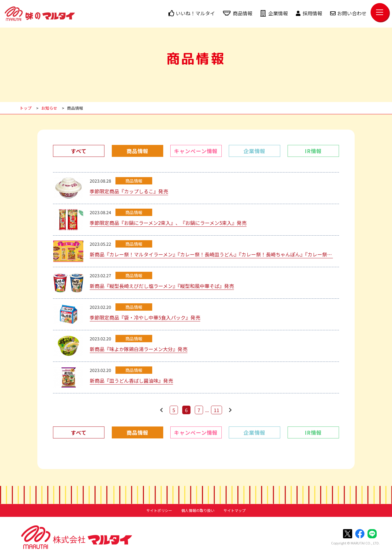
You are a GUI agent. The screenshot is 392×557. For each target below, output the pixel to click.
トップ (26, 108)
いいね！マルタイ (192, 13)
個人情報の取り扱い (198, 510)
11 (217, 410)
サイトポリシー (159, 510)
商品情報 (238, 13)
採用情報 (309, 13)
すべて (79, 151)
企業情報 (274, 13)
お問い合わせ (348, 13)
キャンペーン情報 (196, 151)
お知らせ (49, 108)
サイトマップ (235, 510)
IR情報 (313, 151)
